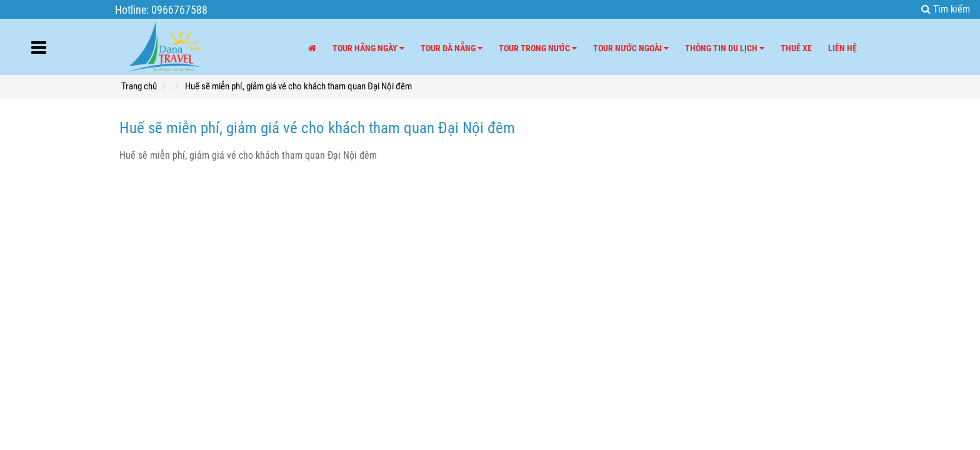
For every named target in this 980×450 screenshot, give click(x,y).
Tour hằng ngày (368, 48)
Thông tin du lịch (725, 48)
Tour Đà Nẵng (452, 48)
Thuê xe (796, 48)
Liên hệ (842, 48)
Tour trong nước (538, 48)
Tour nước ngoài (631, 48)
